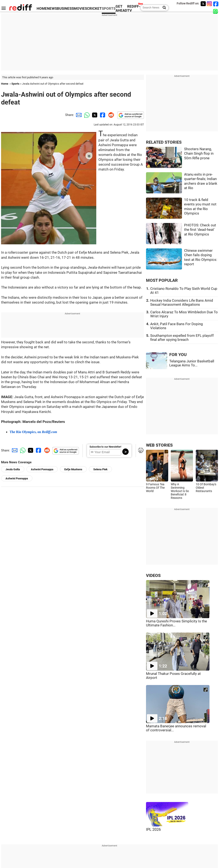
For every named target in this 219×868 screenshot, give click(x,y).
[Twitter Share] (94, 115)
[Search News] (163, 8)
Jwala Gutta (13, 469)
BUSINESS (65, 9)
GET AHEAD (121, 8)
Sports (15, 84)
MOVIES (80, 9)
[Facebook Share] (102, 115)
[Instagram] (209, 4)
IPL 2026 (153, 829)
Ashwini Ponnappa (42, 469)
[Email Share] (78, 115)
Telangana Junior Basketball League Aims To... (192, 363)
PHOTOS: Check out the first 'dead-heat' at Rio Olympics (200, 230)
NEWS (52, 9)
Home (5, 84)
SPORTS (109, 9)
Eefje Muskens (73, 469)
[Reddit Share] (110, 115)
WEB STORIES (159, 445)
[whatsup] (216, 11)
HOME (42, 9)
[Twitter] (203, 4)
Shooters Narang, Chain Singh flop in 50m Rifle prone (199, 154)
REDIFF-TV (134, 8)
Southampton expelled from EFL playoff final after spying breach (182, 338)
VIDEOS (153, 576)
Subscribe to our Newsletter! (105, 447)
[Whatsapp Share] (86, 115)
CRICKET (94, 9)
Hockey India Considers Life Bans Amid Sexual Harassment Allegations (182, 303)
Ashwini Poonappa (17, 478)
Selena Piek (100, 469)
